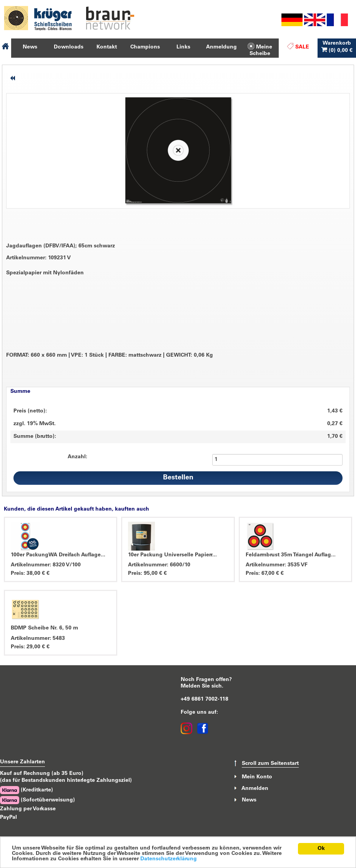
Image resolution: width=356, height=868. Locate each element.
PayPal (8, 818)
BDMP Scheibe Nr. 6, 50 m (44, 628)
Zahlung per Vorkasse (28, 809)
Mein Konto (257, 777)
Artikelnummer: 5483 (38, 639)
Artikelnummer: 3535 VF (277, 565)
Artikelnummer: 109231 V (38, 258)
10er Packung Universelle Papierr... (172, 555)
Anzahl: (77, 457)
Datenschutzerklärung (169, 859)
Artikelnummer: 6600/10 (159, 565)
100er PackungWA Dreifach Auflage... (58, 555)
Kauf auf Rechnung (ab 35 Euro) (42, 774)
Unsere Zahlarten (22, 762)
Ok (321, 849)
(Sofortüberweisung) (37, 800)
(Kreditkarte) (27, 790)
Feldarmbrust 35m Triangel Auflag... (291, 555)
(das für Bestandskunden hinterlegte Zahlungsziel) (66, 781)
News (249, 800)
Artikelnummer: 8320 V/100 (46, 565)
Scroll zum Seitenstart (270, 764)
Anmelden (255, 789)
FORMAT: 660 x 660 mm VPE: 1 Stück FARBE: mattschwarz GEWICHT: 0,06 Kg (110, 356)
